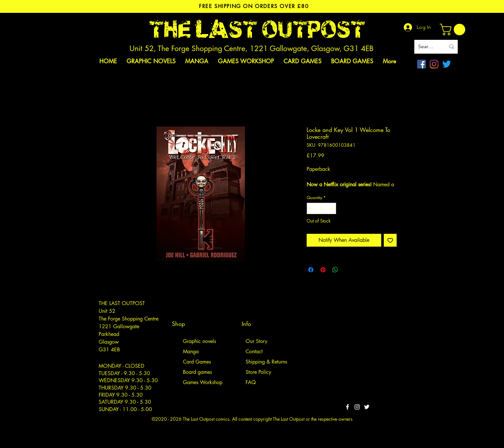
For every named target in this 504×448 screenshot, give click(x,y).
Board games (197, 372)
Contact (254, 351)
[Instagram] (434, 64)
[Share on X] (347, 270)
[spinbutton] (322, 208)
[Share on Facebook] (311, 270)
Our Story (256, 341)
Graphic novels (199, 341)
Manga (191, 351)
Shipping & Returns (266, 362)
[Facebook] (422, 64)
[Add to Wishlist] (390, 240)
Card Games (197, 362)
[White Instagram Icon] (357, 407)
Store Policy (258, 372)
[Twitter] (447, 64)
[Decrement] (311, 208)
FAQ (251, 382)
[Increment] (332, 208)
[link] (454, 30)
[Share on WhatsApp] (335, 270)
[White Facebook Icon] (347, 407)
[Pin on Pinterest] (323, 270)
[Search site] (427, 47)
